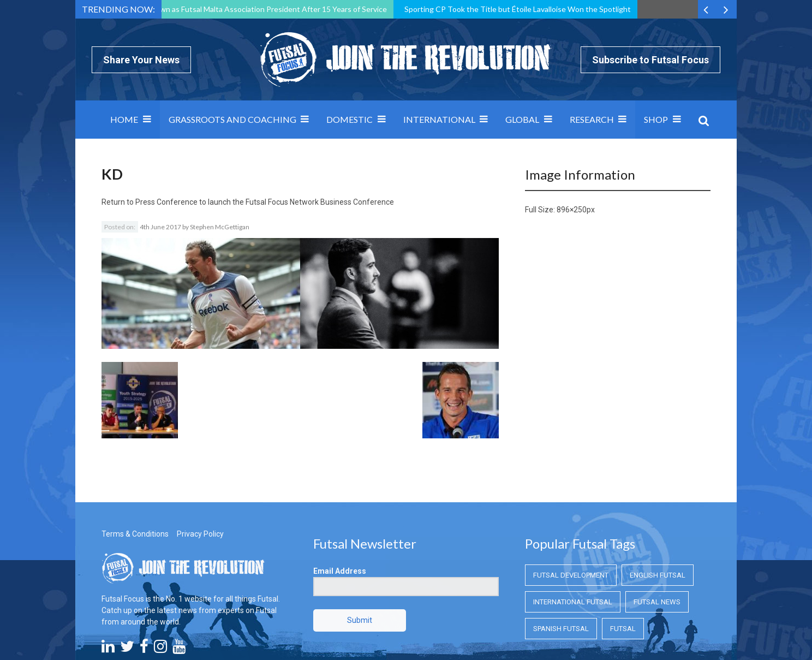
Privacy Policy (200, 473)
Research (592, 119)
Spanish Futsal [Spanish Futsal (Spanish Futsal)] (561, 567)
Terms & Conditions (135, 473)
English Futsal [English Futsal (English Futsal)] (658, 514)
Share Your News (141, 60)
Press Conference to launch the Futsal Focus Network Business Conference (265, 202)
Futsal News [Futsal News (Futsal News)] (657, 541)
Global (522, 119)
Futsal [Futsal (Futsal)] (623, 567)
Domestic (350, 119)
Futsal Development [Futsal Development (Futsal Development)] (571, 514)
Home (124, 119)
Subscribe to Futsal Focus (650, 60)
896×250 (572, 210)
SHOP (656, 119)
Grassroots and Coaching (232, 119)
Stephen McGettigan (220, 227)
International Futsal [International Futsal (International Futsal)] (573, 541)
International (439, 119)
